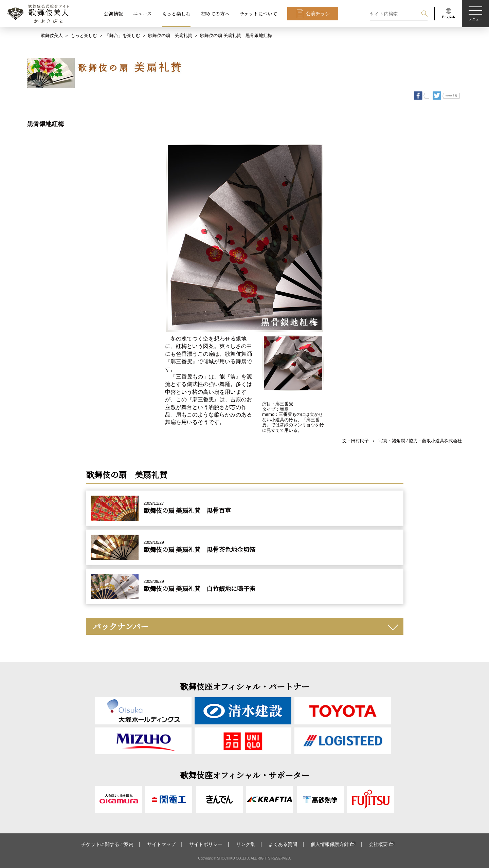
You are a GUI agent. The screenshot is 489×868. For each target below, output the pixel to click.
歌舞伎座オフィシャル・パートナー (245, 686)
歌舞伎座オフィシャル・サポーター (245, 775)
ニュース (142, 14)
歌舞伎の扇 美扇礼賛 (170, 35)
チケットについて (258, 14)
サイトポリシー (206, 844)
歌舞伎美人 (52, 35)
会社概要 (378, 844)
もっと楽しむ (176, 14)
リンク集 (246, 844)
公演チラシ (318, 14)
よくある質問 (283, 844)
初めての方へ (215, 14)
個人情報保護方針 (330, 844)
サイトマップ (161, 844)
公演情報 (113, 14)
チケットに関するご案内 (107, 844)
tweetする (451, 96)
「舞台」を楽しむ (123, 35)
